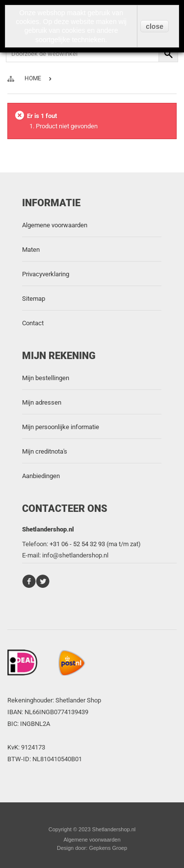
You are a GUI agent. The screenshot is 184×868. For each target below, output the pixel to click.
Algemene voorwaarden (55, 225)
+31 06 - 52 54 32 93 (77, 544)
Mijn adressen (42, 402)
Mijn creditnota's (45, 451)
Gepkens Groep (108, 848)
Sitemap (34, 299)
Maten (31, 250)
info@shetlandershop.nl (75, 555)
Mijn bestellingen (46, 378)
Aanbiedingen (41, 476)
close (155, 26)
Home (33, 78)
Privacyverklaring (46, 274)
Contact (33, 323)
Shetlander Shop (78, 700)
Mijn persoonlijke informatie (61, 427)
